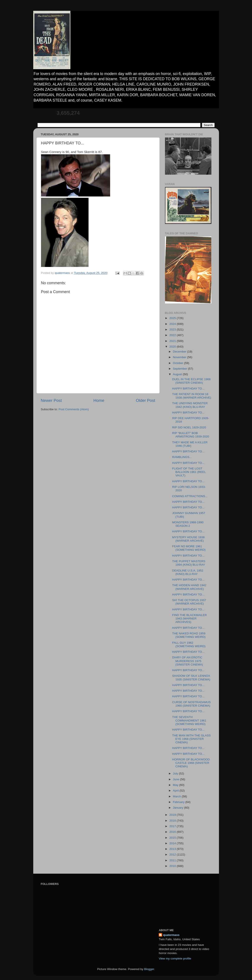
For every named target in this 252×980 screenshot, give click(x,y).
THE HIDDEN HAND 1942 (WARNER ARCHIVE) (189, 587)
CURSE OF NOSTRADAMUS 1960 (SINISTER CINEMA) (191, 704)
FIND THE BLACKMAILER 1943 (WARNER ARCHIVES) (189, 618)
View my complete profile (175, 958)
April (176, 791)
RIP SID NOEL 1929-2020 (189, 427)
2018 (173, 821)
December (180, 352)
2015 (173, 838)
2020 (173, 347)
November (180, 357)
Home (99, 400)
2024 (173, 324)
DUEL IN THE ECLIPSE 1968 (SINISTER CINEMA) (191, 381)
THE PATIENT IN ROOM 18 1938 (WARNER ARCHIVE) (192, 396)
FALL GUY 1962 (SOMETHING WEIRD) (189, 644)
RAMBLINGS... (182, 457)
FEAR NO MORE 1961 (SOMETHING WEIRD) (189, 548)
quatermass (171, 935)
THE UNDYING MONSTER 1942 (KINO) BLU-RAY (190, 405)
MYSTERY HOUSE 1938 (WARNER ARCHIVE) (188, 539)
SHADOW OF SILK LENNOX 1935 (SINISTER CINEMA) (191, 678)
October (179, 363)
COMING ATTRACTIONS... (190, 496)
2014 (173, 843)
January (179, 808)
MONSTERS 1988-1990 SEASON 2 (188, 524)
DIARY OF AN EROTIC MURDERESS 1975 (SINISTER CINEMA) (188, 661)
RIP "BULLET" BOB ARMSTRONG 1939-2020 (191, 435)
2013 (173, 849)
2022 (173, 335)
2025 (173, 318)
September (181, 369)
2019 (173, 815)
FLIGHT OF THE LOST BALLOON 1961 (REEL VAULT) (189, 472)
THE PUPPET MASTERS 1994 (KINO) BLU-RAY (189, 563)
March (177, 796)
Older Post (145, 400)
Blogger (149, 969)
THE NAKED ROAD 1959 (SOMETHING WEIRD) (189, 635)
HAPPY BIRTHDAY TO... (188, 389)
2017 (173, 826)
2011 (173, 860)
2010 (173, 866)
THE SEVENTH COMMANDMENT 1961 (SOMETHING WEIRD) (189, 721)
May (176, 785)
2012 (173, 855)
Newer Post (51, 400)
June (177, 779)
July (176, 773)
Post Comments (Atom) (74, 409)
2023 (173, 330)
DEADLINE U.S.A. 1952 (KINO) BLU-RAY (188, 572)
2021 (173, 341)
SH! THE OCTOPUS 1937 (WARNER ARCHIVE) (189, 602)
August (178, 374)
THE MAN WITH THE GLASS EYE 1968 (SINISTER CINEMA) (191, 739)
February (179, 802)
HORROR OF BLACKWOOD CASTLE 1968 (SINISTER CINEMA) (191, 763)
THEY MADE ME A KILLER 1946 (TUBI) (190, 444)
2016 (173, 832)
